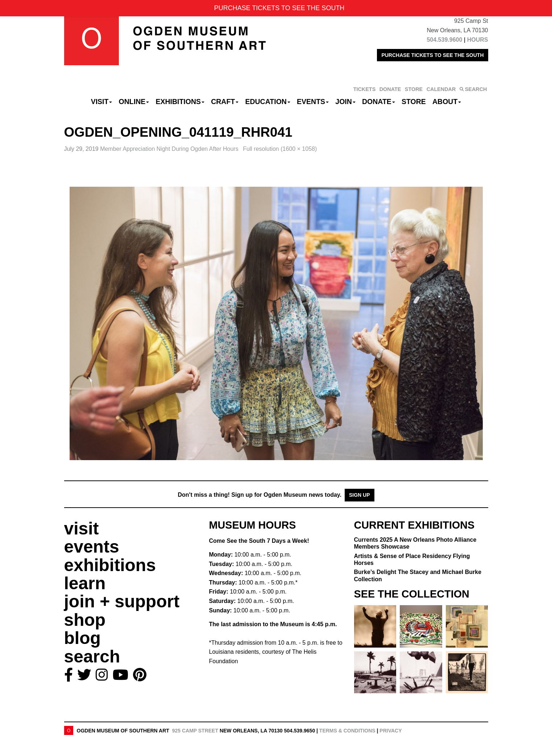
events (92, 547)
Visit (102, 102)
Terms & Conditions (347, 731)
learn (85, 583)
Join (345, 102)
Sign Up (360, 495)
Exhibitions (180, 102)
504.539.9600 (444, 40)
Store (414, 102)
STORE (414, 89)
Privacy (391, 731)
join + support (122, 601)
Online (134, 102)
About (447, 102)
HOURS (478, 40)
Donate (379, 102)
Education (267, 102)
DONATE (390, 89)
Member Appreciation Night (170, 149)
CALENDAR (441, 89)
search (92, 656)
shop (85, 620)
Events (313, 102)
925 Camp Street (195, 731)
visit (82, 528)
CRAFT (225, 102)
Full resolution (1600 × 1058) (280, 149)
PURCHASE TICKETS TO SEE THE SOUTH (432, 55)
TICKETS (365, 89)
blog (82, 638)
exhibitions (110, 565)
